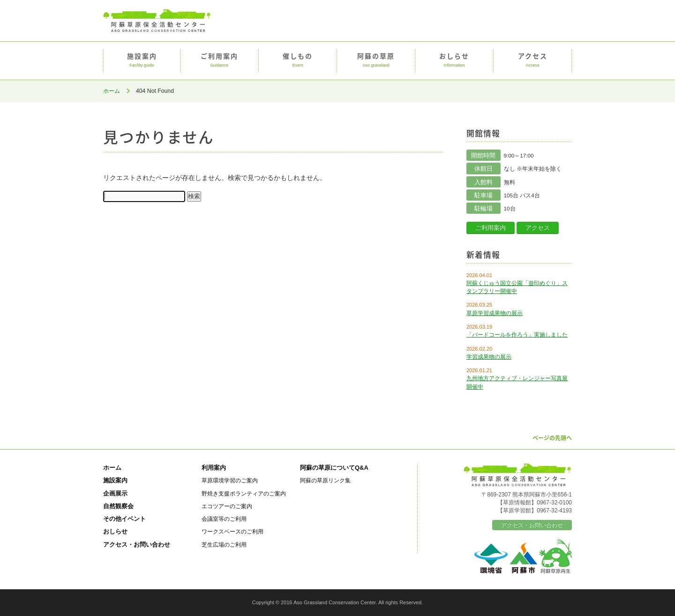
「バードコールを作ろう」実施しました (517, 335)
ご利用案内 (219, 60)
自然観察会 (118, 506)
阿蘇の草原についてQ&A (334, 468)
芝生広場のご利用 (224, 545)
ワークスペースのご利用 (232, 531)
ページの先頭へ (552, 438)
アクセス (532, 60)
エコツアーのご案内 (227, 506)
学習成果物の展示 (489, 357)
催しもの (298, 60)
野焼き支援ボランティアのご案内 (244, 493)
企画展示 (115, 493)
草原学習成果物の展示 (495, 313)
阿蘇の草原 (376, 60)
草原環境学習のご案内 (230, 480)
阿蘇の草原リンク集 (325, 480)
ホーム (112, 91)
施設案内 (142, 60)
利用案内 (214, 468)
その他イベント (124, 519)
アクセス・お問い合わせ (137, 545)
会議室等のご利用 (224, 519)
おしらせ (454, 60)
